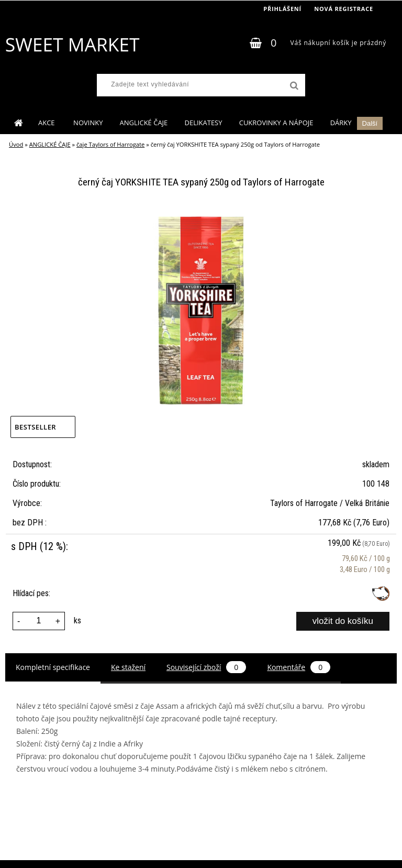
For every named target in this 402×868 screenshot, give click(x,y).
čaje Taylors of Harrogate (110, 144)
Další (370, 123)
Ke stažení (128, 667)
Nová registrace (344, 9)
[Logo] (72, 45)
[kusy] (39, 621)
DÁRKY (341, 123)
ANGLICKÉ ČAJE (144, 123)
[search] (293, 86)
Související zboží (206, 667)
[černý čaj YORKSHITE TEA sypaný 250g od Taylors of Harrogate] (201, 215)
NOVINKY (88, 123)
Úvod (16, 144)
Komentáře (299, 667)
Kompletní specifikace (53, 667)
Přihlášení (282, 9)
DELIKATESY (203, 123)
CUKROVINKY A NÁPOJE (276, 123)
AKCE (47, 123)
